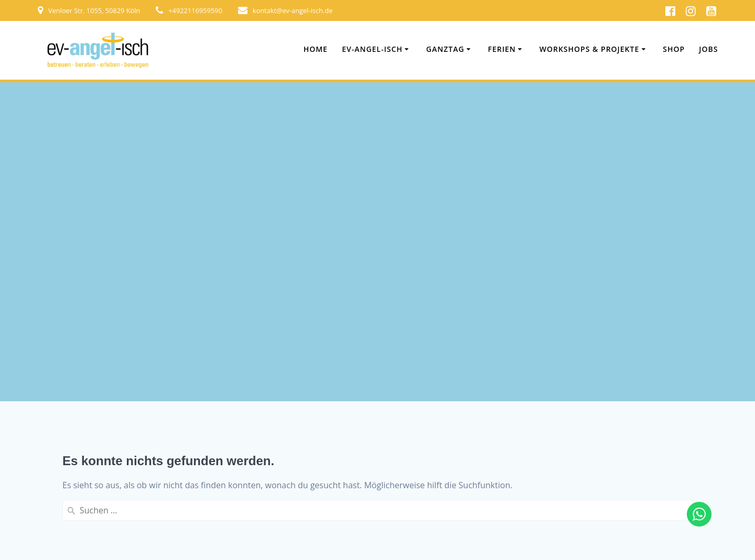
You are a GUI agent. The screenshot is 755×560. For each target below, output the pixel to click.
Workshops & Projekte (590, 49)
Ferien (502, 49)
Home (316, 49)
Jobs (708, 49)
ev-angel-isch (372, 49)
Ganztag (445, 49)
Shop (674, 49)
